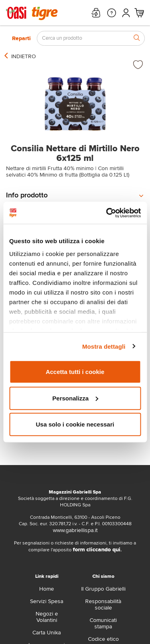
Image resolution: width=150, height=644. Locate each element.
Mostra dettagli (104, 346)
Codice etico (103, 639)
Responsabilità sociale (103, 604)
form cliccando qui (97, 550)
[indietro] (24, 57)
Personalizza (75, 398)
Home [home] (47, 589)
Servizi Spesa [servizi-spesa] (47, 601)
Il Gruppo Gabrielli (103, 589)
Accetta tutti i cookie (75, 372)
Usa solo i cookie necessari (75, 424)
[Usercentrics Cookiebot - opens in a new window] (107, 213)
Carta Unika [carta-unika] (47, 633)
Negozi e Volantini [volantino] (47, 617)
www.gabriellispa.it (75, 530)
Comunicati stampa (103, 623)
